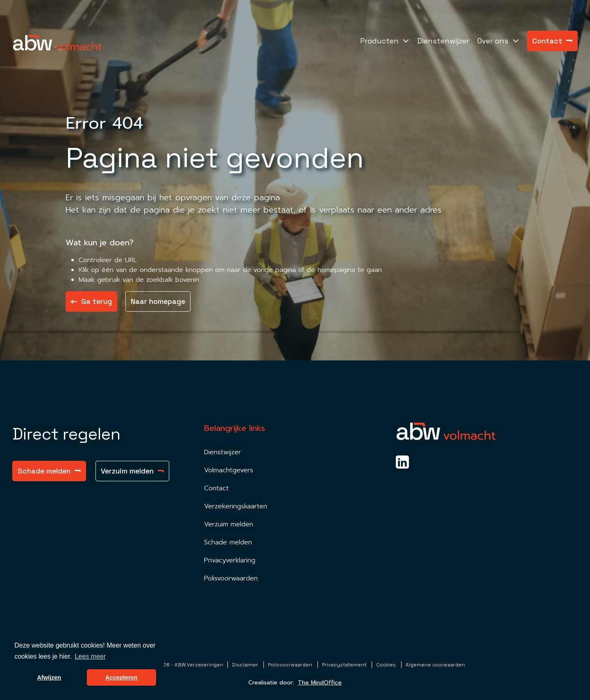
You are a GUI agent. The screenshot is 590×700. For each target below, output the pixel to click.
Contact (552, 41)
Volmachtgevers (229, 470)
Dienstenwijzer (443, 41)
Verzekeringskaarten (236, 506)
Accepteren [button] (121, 677)
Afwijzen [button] (49, 677)
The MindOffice (320, 683)
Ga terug (91, 301)
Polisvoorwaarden (231, 578)
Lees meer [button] (90, 656)
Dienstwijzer (222, 452)
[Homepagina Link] (57, 43)
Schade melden (49, 471)
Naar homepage (158, 301)
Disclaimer (246, 665)
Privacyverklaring (230, 560)
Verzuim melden (132, 471)
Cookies (387, 665)
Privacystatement (345, 665)
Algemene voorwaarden (435, 665)
